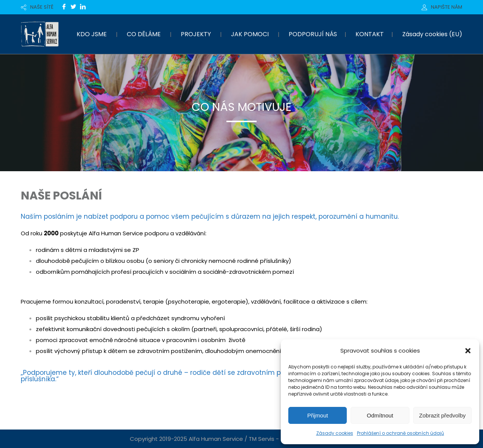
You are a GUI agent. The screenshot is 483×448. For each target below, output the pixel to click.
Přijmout (318, 415)
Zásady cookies (335, 433)
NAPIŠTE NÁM (447, 7)
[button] (468, 351)
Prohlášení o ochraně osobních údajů (401, 433)
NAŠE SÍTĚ (42, 7)
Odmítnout (380, 415)
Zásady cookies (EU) (432, 34)
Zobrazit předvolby (442, 415)
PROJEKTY (196, 34)
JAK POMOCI (250, 34)
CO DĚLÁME (144, 34)
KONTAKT (370, 34)
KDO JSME (92, 34)
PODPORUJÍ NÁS (313, 34)
